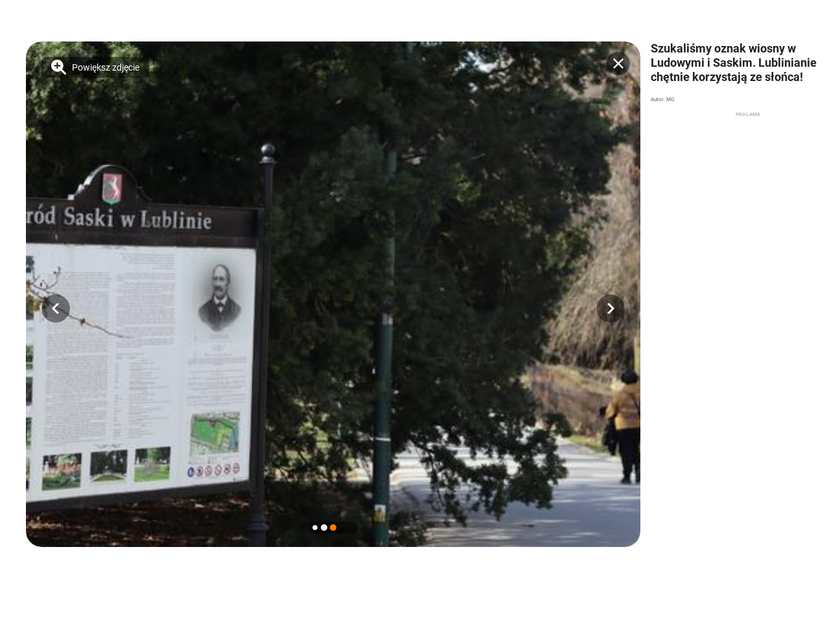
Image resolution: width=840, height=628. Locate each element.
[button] (56, 308)
